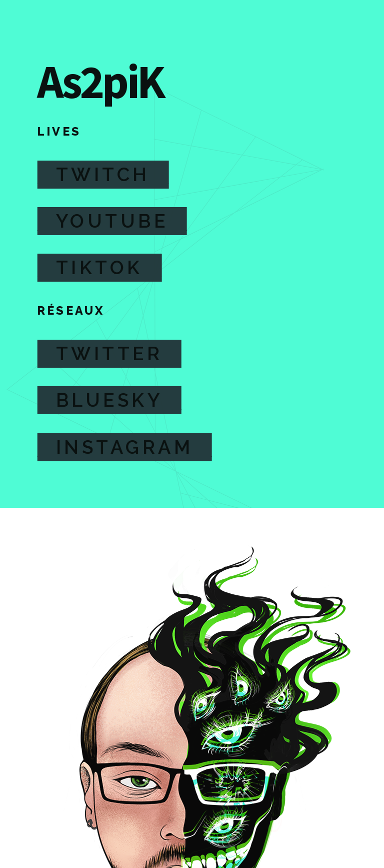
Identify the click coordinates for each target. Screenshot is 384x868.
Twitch (102, 175)
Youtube (112, 221)
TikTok (99, 268)
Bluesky (109, 400)
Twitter (109, 354)
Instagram (124, 447)
